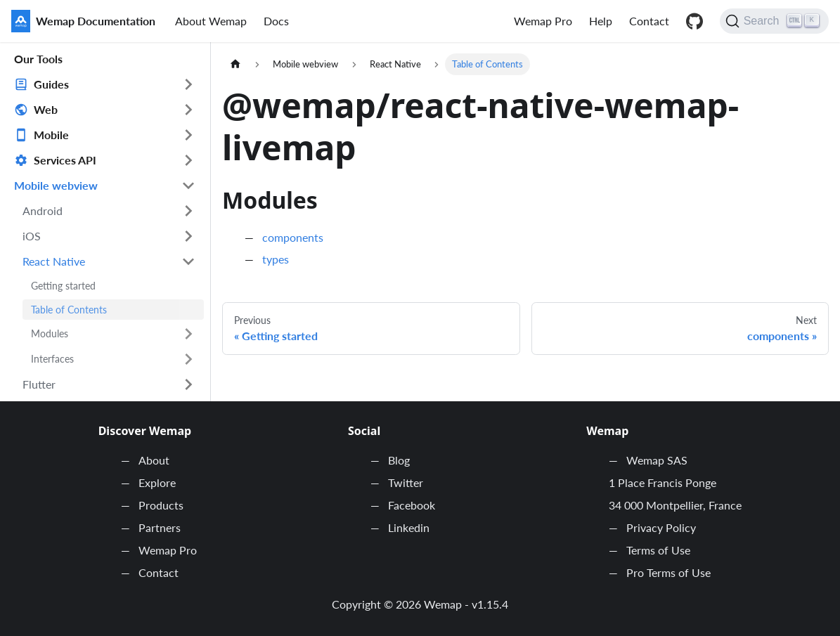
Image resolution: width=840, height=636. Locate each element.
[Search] (774, 21)
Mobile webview (56, 185)
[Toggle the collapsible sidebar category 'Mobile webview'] (188, 186)
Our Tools (38, 59)
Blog (399, 460)
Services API (65, 160)
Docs (276, 21)
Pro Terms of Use (668, 572)
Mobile (51, 135)
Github (694, 21)
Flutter (39, 384)
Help (601, 21)
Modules (50, 333)
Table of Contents (69, 310)
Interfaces (52, 359)
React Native (54, 261)
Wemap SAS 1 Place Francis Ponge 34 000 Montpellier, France (675, 482)
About (154, 460)
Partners (160, 527)
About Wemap (211, 21)
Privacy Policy (661, 527)
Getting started (63, 286)
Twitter (406, 482)
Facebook (412, 505)
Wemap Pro (543, 21)
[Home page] (235, 64)
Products (161, 505)
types (276, 259)
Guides (51, 84)
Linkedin (409, 527)
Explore (157, 482)
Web (46, 109)
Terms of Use (658, 550)
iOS (32, 236)
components (293, 237)
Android (43, 210)
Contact (649, 21)
